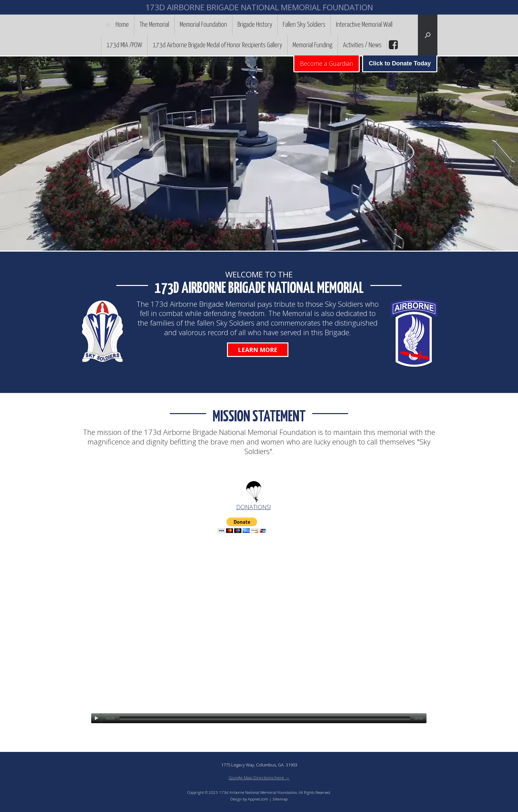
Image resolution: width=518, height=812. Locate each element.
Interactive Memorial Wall (364, 25)
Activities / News (362, 45)
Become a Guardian (327, 63)
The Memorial (154, 25)
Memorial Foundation (203, 25)
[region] (259, 154)
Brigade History (255, 25)
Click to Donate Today (400, 63)
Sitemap (280, 799)
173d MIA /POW (124, 45)
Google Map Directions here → (259, 778)
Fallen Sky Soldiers (304, 25)
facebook (392, 45)
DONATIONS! (254, 507)
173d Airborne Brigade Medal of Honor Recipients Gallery (217, 45)
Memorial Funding (313, 45)
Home (117, 25)
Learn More (258, 350)
